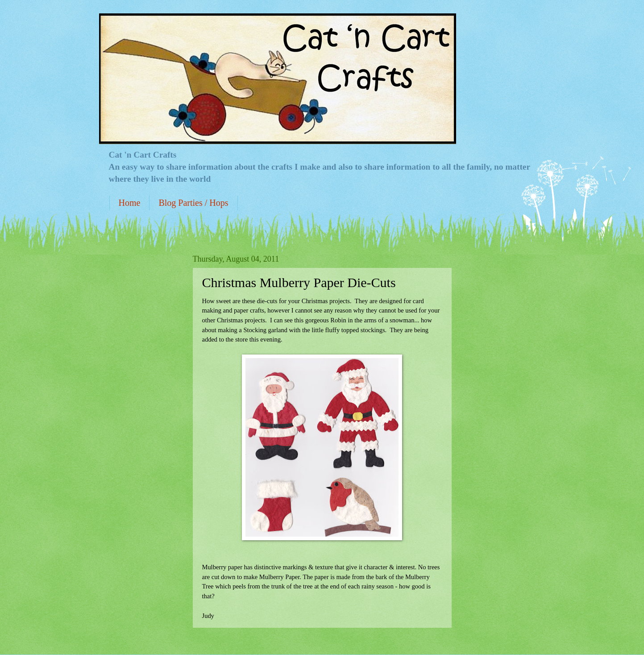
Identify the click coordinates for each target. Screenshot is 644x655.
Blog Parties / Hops (193, 203)
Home (130, 203)
